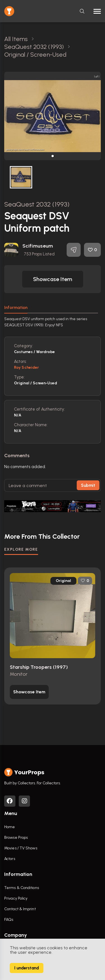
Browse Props (16, 838)
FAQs (9, 920)
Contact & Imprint (20, 909)
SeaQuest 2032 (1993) (37, 204)
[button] (53, 156)
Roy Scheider (26, 367)
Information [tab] (16, 308)
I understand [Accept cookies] (27, 968)
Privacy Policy (16, 898)
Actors (10, 859)
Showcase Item (53, 279)
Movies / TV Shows (21, 848)
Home (10, 827)
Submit (88, 485)
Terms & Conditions (22, 888)
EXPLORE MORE (21, 549)
